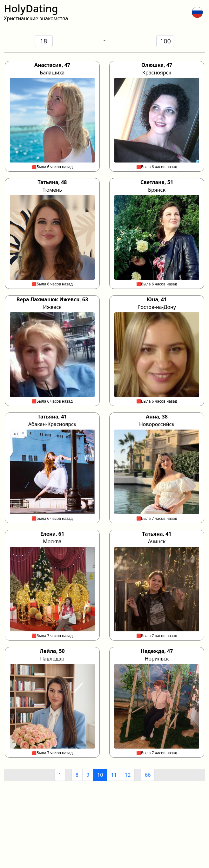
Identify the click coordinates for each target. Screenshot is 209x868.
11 (114, 775)
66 (148, 775)
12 (128, 775)
